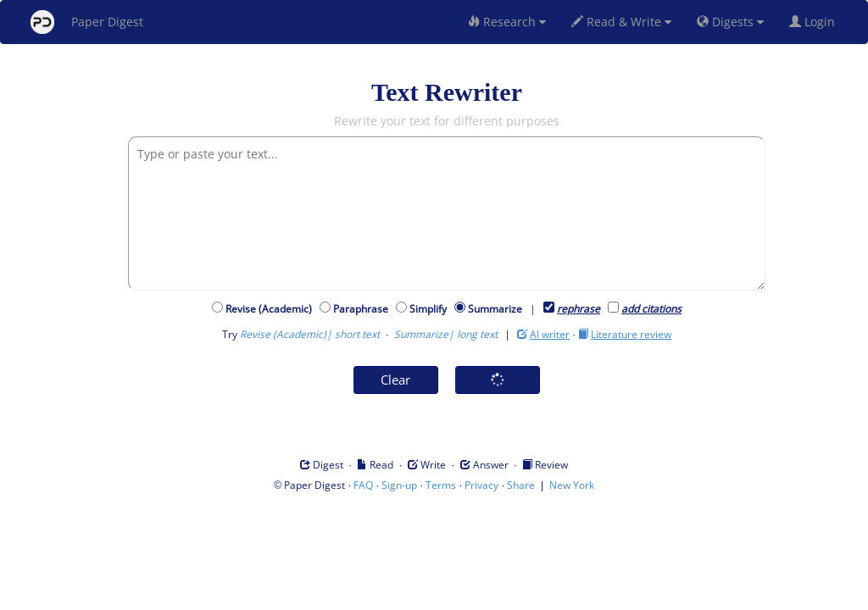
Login (815, 22)
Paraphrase (363, 309)
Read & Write (621, 22)
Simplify (431, 309)
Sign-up (399, 485)
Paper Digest (87, 22)
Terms (441, 485)
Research (507, 22)
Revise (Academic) (271, 309)
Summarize (495, 309)
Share (521, 485)
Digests (730, 22)
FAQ (363, 485)
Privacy (481, 485)
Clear (395, 380)
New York (572, 485)
